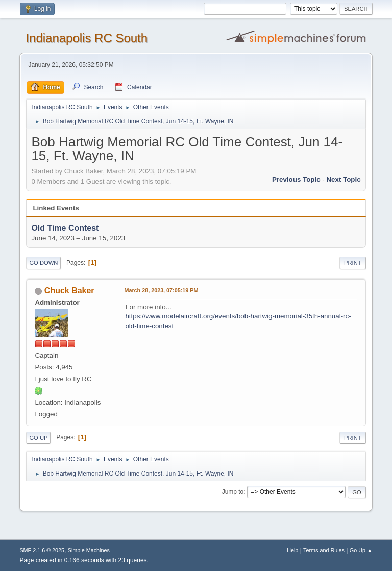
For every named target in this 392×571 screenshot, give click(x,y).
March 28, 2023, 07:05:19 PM (161, 290)
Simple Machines (89, 550)
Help (292, 550)
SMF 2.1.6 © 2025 (42, 550)
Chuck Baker (69, 291)
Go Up (38, 438)
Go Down (43, 263)
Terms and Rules (324, 550)
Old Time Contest (65, 228)
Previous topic (296, 179)
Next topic (343, 179)
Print (353, 263)
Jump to (233, 492)
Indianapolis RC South (87, 38)
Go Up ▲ (361, 550)
